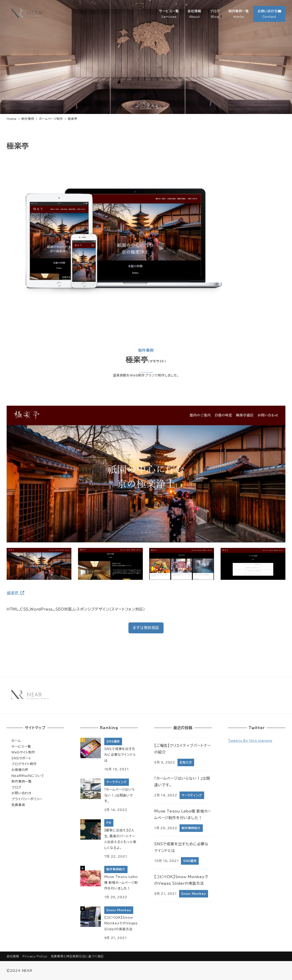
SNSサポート (21, 758)
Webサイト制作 (23, 752)
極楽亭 (15, 593)
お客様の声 (20, 770)
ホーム (16, 741)
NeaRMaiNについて (28, 776)
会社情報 (13, 956)
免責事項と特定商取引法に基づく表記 (77, 956)
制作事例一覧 (22, 781)
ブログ (16, 787)
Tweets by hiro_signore (250, 741)
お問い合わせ (22, 793)
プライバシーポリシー (27, 799)
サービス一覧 (21, 747)
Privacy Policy (35, 956)
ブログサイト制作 (24, 764)
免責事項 (18, 805)
